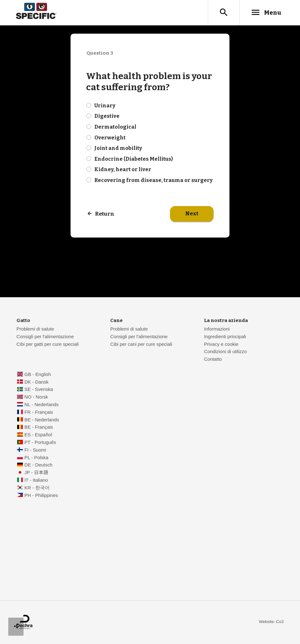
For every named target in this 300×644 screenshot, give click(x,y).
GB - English (38, 375)
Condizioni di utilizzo (225, 352)
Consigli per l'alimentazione (45, 337)
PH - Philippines (41, 496)
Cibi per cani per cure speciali (141, 345)
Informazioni (217, 329)
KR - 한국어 (37, 488)
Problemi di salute (35, 329)
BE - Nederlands (42, 420)
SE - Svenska (39, 390)
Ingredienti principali (225, 337)
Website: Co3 (271, 622)
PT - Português (40, 443)
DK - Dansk (37, 382)
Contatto (213, 359)
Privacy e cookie (221, 345)
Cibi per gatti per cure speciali (48, 345)
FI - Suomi (35, 450)
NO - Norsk (36, 397)
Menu (266, 12)
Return (105, 214)
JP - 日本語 (36, 473)
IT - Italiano (36, 480)
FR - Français (39, 413)
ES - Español (38, 435)
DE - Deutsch (38, 465)
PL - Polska (36, 458)
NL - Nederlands (42, 405)
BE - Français (39, 427)
